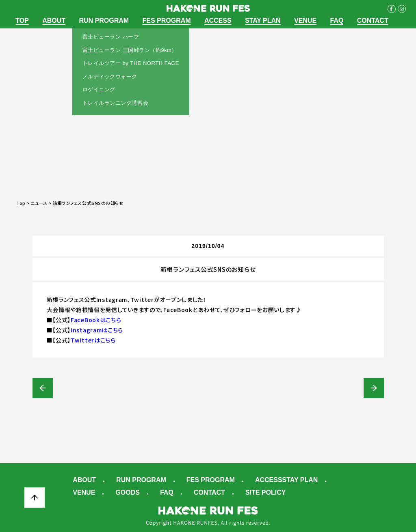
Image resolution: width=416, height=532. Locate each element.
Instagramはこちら (97, 330)
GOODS (128, 492)
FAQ (337, 20)
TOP (22, 20)
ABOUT (54, 20)
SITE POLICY (266, 492)
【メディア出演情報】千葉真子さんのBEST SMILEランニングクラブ (374, 388)
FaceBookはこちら (96, 320)
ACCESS (218, 20)
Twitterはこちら (93, 340)
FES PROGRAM (166, 20)
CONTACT (373, 20)
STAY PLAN (263, 20)
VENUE (305, 20)
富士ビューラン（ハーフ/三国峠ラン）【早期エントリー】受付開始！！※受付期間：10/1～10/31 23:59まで (43, 388)
